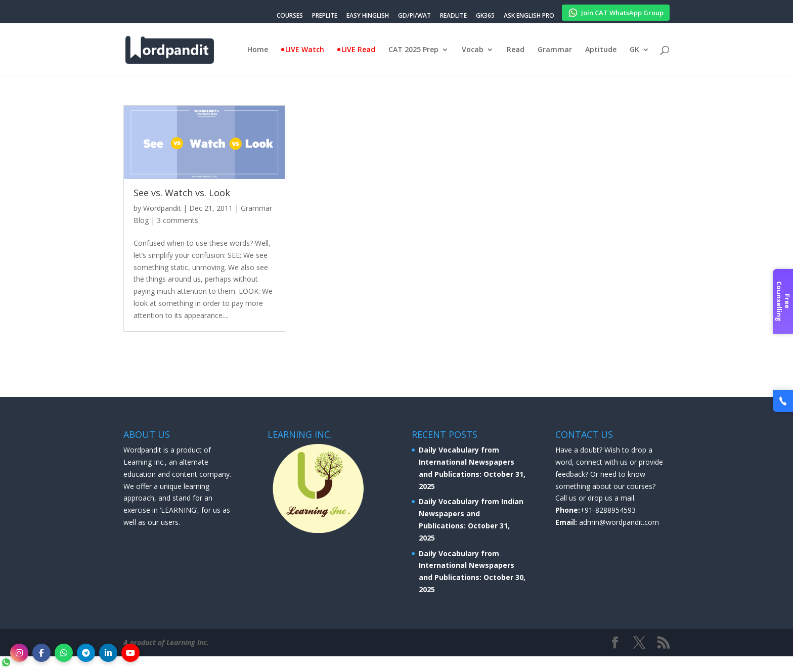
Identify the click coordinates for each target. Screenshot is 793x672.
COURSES (290, 16)
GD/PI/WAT (414, 16)
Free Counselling (783, 301)
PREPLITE (325, 16)
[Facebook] (41, 653)
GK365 (485, 16)
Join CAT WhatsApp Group (616, 11)
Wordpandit (162, 208)
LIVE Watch (305, 50)
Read (516, 50)
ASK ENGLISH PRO (529, 16)
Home (258, 50)
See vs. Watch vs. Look (182, 193)
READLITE (453, 16)
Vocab (473, 50)
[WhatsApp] (64, 653)
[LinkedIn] (108, 653)
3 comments (178, 220)
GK (634, 50)
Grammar (555, 50)
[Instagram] (19, 653)
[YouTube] (130, 653)
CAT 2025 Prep (413, 50)
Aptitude (601, 50)
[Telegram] (86, 653)
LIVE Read (358, 50)
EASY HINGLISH (368, 16)
